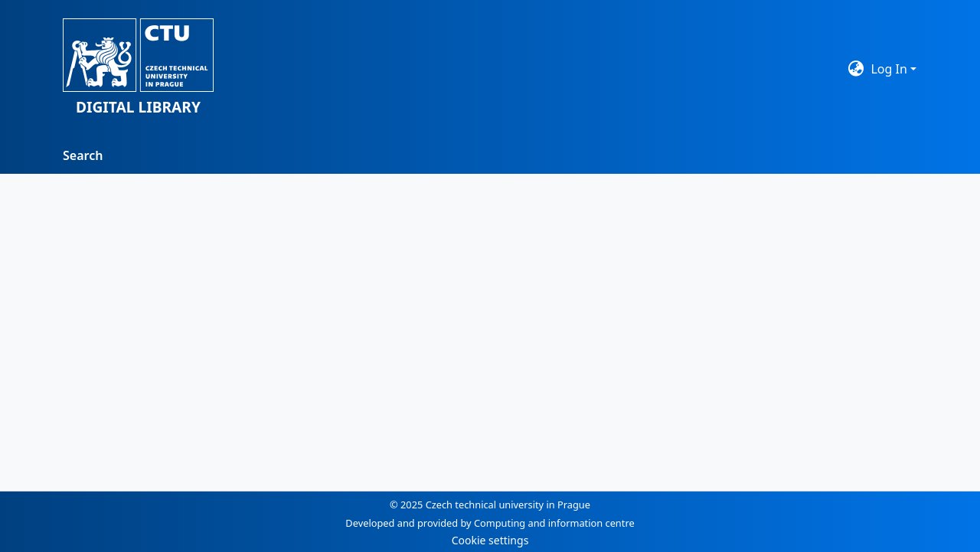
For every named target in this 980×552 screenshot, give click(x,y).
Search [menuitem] (83, 155)
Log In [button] (890, 69)
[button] (138, 69)
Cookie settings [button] (490, 540)
